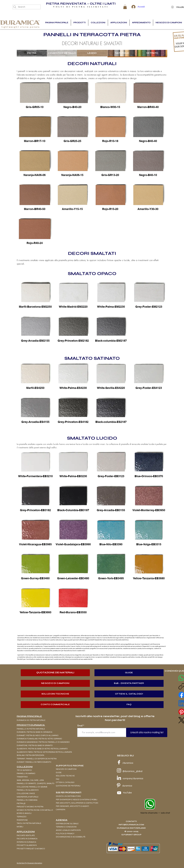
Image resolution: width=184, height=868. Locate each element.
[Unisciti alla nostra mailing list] (147, 732)
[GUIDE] (129, 673)
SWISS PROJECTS (63, 813)
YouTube (127, 793)
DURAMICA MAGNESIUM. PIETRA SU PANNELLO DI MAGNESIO (43, 742)
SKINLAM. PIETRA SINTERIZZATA (30, 755)
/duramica (128, 763)
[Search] (27, 7)
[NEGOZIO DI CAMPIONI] (55, 683)
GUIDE (59, 773)
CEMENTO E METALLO (62, 53)
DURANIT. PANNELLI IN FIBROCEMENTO (34, 762)
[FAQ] (129, 705)
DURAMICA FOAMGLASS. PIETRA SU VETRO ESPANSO (39, 739)
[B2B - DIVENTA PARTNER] (129, 683)
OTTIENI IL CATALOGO (65, 782)
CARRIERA (61, 810)
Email (80, 726)
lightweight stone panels (21, 27)
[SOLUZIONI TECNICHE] (55, 694)
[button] (125, 7)
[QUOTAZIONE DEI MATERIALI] (55, 673)
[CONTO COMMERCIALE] (55, 705)
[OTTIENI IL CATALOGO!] (129, 694)
